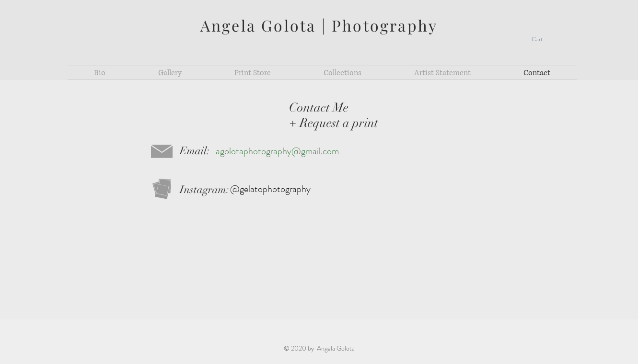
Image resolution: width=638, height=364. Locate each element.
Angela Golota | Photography (319, 25)
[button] (543, 39)
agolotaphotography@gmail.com (277, 151)
